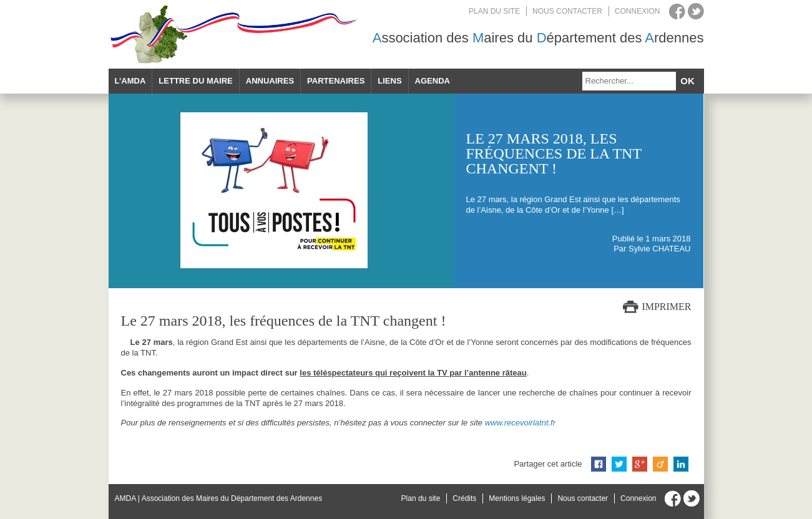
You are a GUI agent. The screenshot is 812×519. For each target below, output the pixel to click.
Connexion (638, 11)
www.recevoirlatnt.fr (520, 423)
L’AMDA (130, 81)
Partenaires (336, 81)
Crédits (464, 498)
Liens (389, 81)
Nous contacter (567, 11)
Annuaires (270, 81)
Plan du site (494, 11)
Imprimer (666, 307)
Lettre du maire (195, 81)
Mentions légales (517, 498)
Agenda (433, 81)
